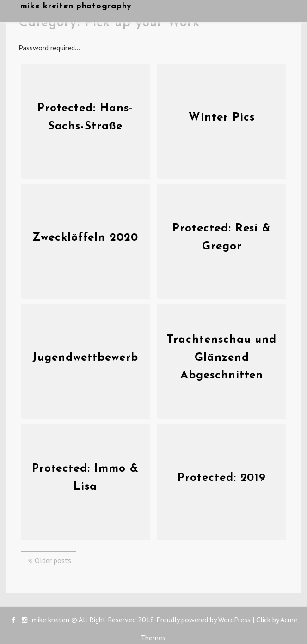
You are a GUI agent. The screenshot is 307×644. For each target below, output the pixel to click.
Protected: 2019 (222, 478)
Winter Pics (222, 118)
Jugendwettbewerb (85, 358)
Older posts (53, 560)
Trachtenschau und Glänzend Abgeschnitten (222, 358)
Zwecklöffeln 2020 (85, 238)
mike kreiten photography (76, 6)
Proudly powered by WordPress (203, 620)
